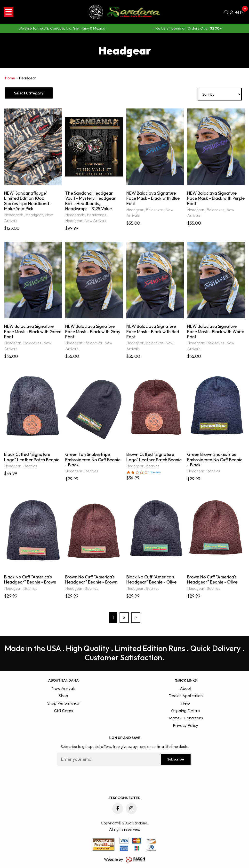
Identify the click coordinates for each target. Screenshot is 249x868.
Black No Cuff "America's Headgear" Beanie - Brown (31, 580)
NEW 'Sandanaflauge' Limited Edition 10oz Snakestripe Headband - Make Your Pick (28, 201)
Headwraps (96, 215)
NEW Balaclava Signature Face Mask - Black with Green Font (29, 332)
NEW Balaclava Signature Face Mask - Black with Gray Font (93, 332)
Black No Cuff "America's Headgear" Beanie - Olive (152, 580)
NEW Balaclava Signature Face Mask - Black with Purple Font (212, 198)
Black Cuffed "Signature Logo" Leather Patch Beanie (32, 457)
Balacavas (155, 210)
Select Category (29, 93)
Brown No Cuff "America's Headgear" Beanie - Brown (92, 580)
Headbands (14, 215)
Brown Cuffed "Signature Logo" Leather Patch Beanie (154, 457)
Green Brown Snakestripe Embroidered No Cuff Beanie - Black (215, 460)
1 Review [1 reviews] (154, 473)
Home (10, 78)
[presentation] (94, 780)
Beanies (30, 466)
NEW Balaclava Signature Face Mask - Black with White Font (212, 332)
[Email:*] (124, 760)
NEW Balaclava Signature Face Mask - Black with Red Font (153, 332)
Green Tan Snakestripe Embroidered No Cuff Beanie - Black (93, 460)
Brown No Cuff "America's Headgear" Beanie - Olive (212, 580)
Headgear (34, 215)
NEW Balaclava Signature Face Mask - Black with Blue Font (153, 198)
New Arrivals (95, 221)
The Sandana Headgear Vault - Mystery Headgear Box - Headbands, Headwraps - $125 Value (91, 201)
